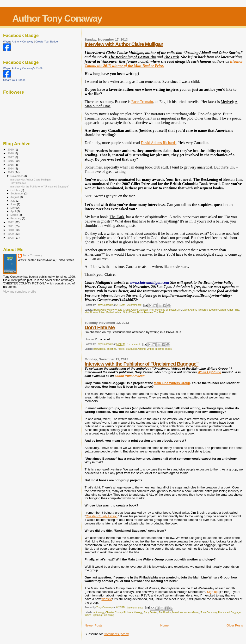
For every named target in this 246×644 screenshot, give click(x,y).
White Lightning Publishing (99, 615)
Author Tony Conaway (57, 18)
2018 (11, 153)
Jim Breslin (165, 612)
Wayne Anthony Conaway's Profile (23, 68)
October (16, 190)
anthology (99, 612)
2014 (11, 168)
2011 (11, 226)
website (107, 599)
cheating (112, 349)
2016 (11, 161)
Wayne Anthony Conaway (18, 42)
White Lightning (209, 372)
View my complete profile (20, 292)
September (18, 193)
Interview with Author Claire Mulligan (124, 44)
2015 (11, 165)
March (15, 215)
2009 (11, 234)
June (14, 204)
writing (142, 349)
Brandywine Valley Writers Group (112, 310)
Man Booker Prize (95, 312)
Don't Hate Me (100, 327)
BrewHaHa (99, 349)
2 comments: (135, 305)
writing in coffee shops (159, 349)
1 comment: (134, 344)
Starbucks (131, 349)
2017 (11, 157)
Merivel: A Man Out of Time (121, 312)
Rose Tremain (142, 102)
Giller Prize (233, 310)
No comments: (136, 608)
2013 (11, 172)
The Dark (159, 312)
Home (164, 625)
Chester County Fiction (102, 516)
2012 (11, 222)
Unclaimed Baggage (229, 612)
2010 (11, 230)
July (13, 201)
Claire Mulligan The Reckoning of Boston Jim (156, 310)
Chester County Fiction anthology (124, 612)
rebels (121, 349)
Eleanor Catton (217, 310)
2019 (11, 149)
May (13, 208)
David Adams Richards (159, 143)
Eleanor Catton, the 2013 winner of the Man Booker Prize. (164, 63)
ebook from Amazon (129, 376)
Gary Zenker (150, 612)
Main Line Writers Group (172, 383)
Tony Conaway (209, 612)
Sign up (212, 592)
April (14, 211)
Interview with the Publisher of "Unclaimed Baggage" (141, 364)
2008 (11, 238)
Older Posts (235, 625)
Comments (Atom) (116, 634)
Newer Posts (93, 625)
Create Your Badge (47, 42)
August (15, 197)
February (16, 218)
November (17, 176)
